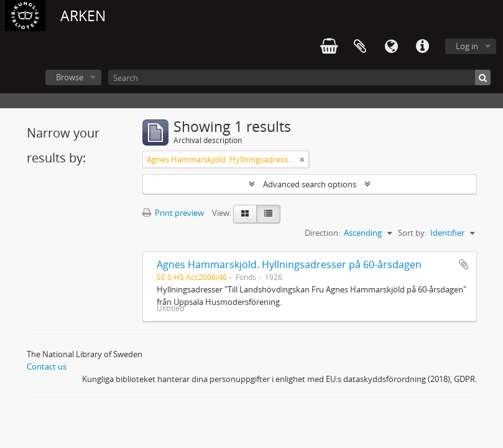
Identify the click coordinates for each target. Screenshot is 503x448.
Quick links (422, 47)
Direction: (322, 233)
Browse (70, 77)
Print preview (173, 213)
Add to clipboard (464, 264)
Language (391, 47)
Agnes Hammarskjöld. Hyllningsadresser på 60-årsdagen (289, 264)
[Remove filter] (302, 159)
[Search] (299, 77)
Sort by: (412, 233)
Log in (467, 46)
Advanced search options (310, 184)
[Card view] (245, 214)
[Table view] (268, 214)
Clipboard (360, 47)
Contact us (47, 366)
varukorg (329, 47)
